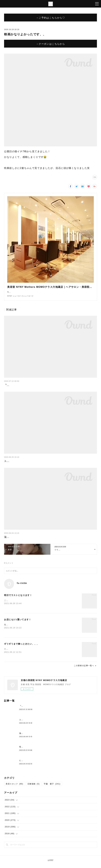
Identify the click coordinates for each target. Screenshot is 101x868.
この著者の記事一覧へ (85, 669)
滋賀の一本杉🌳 (14, 540)
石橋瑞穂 (34, 787)
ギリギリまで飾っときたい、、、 (22, 647)
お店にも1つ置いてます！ (18, 623)
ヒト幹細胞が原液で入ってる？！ (34, 763)
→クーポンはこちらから (50, 44)
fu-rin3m (22, 586)
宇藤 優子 (52, 787)
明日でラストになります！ (18, 598)
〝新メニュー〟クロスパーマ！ (22, 388)
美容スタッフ (14, 787)
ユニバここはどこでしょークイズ (24, 464)
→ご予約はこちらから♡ (50, 18)
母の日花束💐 (25, 750)
